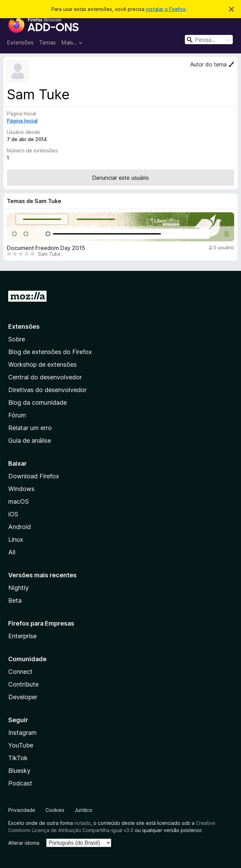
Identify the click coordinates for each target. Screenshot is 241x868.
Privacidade (22, 810)
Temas (47, 42)
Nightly (18, 588)
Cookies (55, 810)
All (12, 552)
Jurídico (84, 810)
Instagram (22, 733)
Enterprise (22, 636)
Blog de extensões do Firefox (50, 352)
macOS (18, 501)
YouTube (21, 745)
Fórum (17, 415)
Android (20, 527)
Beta (15, 600)
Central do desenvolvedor (45, 377)
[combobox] (209, 40)
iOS (13, 514)
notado (83, 823)
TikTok (18, 758)
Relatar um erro (30, 428)
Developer (23, 697)
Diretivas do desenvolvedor (47, 390)
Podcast (20, 783)
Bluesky (19, 771)
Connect (20, 672)
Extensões (20, 42)
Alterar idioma (24, 843)
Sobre (17, 339)
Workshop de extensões (42, 364)
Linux (16, 539)
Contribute (23, 684)
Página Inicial (22, 121)
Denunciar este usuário (120, 178)
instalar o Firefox (166, 9)
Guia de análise (30, 441)
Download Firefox (34, 476)
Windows (21, 489)
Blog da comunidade (37, 402)
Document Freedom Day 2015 (46, 248)
